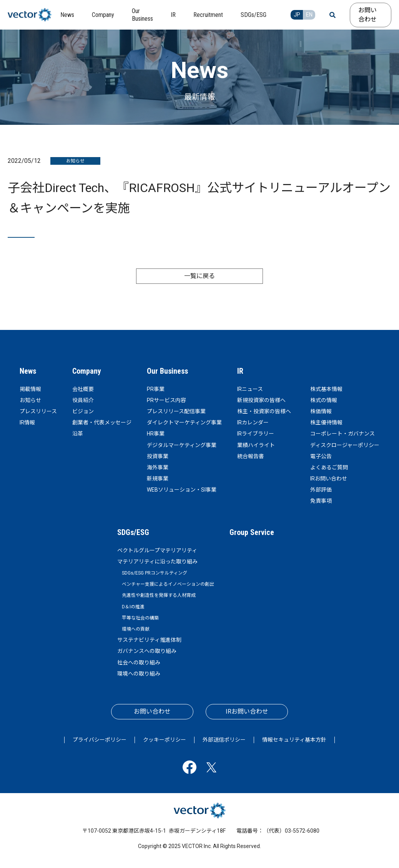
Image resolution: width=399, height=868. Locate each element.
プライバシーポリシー (100, 740)
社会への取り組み (139, 663)
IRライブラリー (256, 434)
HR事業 (156, 434)
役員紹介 (83, 400)
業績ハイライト (256, 445)
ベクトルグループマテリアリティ (157, 550)
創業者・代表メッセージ (102, 422)
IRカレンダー (253, 422)
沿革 (78, 434)
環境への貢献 (136, 629)
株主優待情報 (326, 422)
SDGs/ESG (133, 532)
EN (309, 15)
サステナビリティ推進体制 (149, 640)
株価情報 (321, 411)
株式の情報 (324, 400)
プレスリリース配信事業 (176, 411)
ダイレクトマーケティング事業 (184, 422)
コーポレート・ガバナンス (342, 434)
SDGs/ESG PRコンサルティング (155, 573)
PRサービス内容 (166, 400)
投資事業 (158, 456)
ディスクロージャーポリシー (345, 445)
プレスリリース (38, 411)
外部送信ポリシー (224, 740)
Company (87, 371)
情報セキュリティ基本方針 (294, 740)
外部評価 (321, 490)
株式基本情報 (326, 389)
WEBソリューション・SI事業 (182, 490)
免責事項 (321, 501)
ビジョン (83, 411)
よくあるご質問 (329, 467)
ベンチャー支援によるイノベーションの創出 (168, 584)
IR (240, 371)
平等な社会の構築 (140, 618)
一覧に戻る (199, 276)
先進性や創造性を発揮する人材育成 (159, 595)
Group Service (252, 532)
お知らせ (30, 400)
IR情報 (27, 422)
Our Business (167, 371)
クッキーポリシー (165, 740)
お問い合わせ (367, 15)
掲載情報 (30, 389)
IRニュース (250, 389)
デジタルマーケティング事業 (182, 445)
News (28, 371)
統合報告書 (251, 456)
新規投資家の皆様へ (261, 400)
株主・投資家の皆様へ (264, 411)
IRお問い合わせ (329, 479)
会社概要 (83, 389)
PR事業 (156, 389)
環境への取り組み (139, 674)
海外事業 (158, 467)
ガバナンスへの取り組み (147, 651)
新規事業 (158, 479)
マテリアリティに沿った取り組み (157, 562)
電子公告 (321, 456)
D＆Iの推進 (133, 607)
